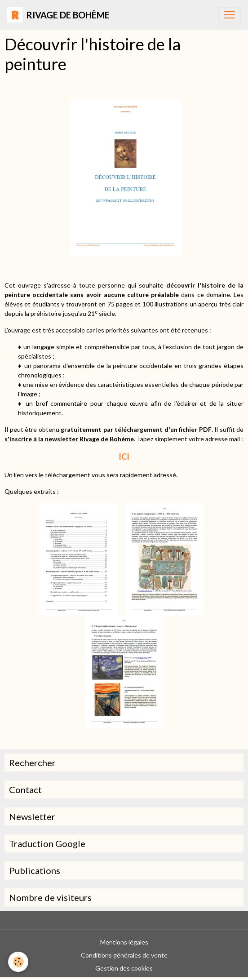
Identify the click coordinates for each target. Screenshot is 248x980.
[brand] (58, 15)
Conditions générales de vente (124, 955)
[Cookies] (18, 962)
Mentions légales (124, 942)
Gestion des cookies (124, 968)
